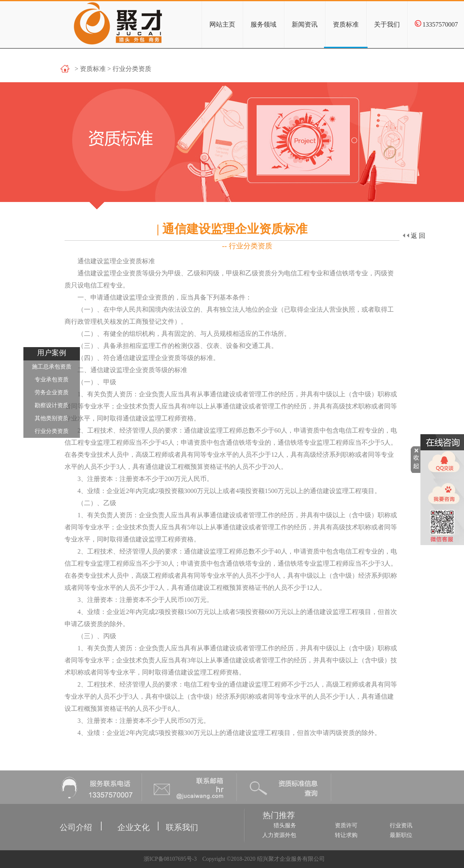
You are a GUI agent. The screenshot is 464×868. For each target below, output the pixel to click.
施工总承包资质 (52, 367)
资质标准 (346, 24)
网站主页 (222, 24)
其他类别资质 (52, 418)
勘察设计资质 (52, 405)
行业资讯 (401, 825)
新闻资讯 (305, 24)
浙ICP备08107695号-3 (169, 859)
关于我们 (387, 24)
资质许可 (346, 825)
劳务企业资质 (52, 392)
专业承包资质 (52, 380)
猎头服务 (285, 825)
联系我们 (174, 818)
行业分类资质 (52, 431)
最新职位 (401, 835)
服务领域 (263, 24)
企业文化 (121, 818)
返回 (414, 236)
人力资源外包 (279, 835)
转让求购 (346, 835)
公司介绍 (62, 818)
